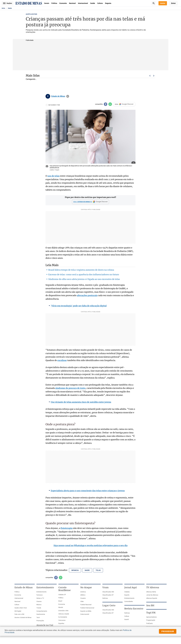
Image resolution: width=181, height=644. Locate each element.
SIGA (124, 104)
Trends (39, 608)
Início (3, 8)
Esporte (127, 595)
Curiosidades (129, 601)
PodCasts (149, 623)
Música (39, 605)
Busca (154, 3)
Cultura (100, 3)
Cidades (127, 592)
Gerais (47, 3)
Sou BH (150, 605)
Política (54, 3)
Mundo (61, 607)
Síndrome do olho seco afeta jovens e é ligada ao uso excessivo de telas (84, 279)
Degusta (108, 3)
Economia (63, 3)
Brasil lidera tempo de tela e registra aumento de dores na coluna (81, 270)
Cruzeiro (83, 598)
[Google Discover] (90, 202)
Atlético (83, 595)
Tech (38, 617)
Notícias (105, 598)
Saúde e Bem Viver (21, 608)
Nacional (72, 3)
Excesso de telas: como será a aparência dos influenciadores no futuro (84, 274)
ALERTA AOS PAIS (31, 14)
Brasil (60, 601)
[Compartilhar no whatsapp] (110, 104)
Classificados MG (108, 592)
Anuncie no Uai (45, 625)
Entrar (173, 3)
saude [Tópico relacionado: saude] (87, 570)
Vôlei (82, 601)
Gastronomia (41, 614)
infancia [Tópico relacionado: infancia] (75, 570)
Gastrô (127, 619)
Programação (151, 620)
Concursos (62, 620)
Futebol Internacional (87, 608)
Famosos (40, 595)
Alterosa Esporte (152, 598)
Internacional (83, 3)
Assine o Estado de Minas (23, 617)
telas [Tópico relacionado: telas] (98, 570)
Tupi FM (151, 613)
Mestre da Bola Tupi (153, 627)
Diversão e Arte (63, 611)
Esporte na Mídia (86, 611)
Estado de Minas (58, 96)
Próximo (154, 76)
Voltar (150, 76)
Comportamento (42, 611)
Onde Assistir (85, 614)
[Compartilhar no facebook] (106, 104)
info (68, 96)
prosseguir (168, 631)
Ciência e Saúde (64, 614)
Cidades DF (62, 595)
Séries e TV (40, 598)
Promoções (40, 621)
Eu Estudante (63, 617)
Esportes (61, 623)
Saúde (93, 3)
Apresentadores (152, 617)
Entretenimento (41, 592)
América (83, 592)
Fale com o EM (19, 614)
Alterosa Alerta (151, 592)
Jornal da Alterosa (152, 595)
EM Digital (18, 611)
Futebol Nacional (86, 605)
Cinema (39, 601)
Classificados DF (108, 595)
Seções (7, 3)
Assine (163, 3)
